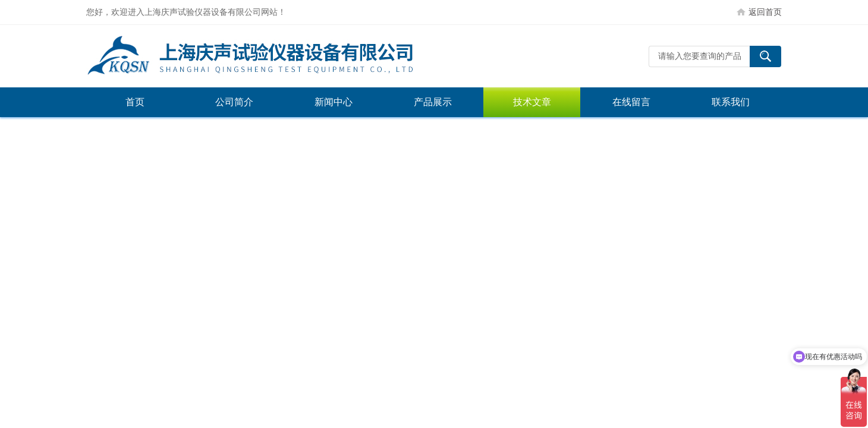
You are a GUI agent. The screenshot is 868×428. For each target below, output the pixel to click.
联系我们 (731, 102)
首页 (135, 102)
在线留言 (631, 102)
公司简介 (234, 102)
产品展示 (433, 102)
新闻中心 (334, 102)
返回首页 (765, 12)
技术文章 (532, 102)
